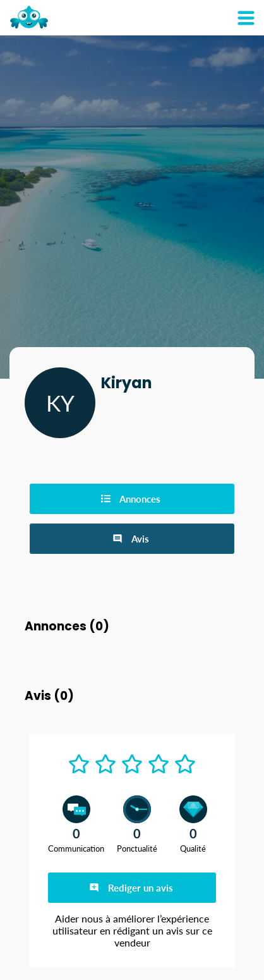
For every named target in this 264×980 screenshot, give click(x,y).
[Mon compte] (246, 18)
